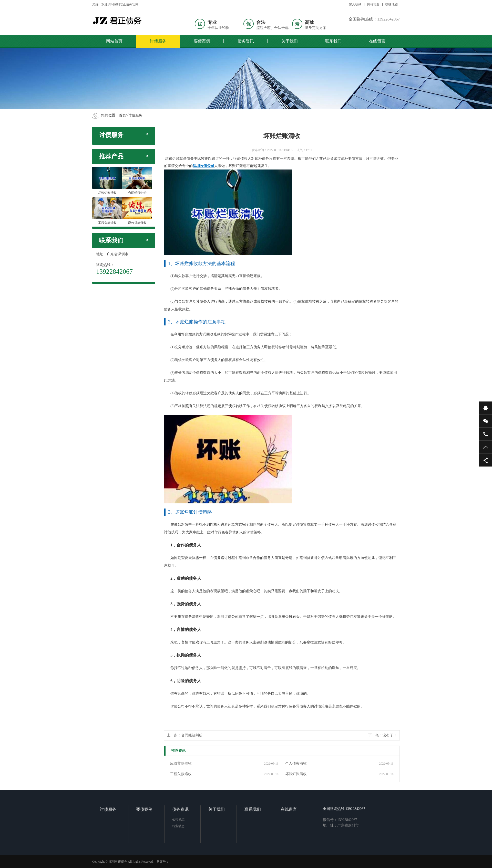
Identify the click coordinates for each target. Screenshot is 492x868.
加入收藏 (355, 4)
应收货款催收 (181, 763)
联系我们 (333, 41)
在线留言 (377, 41)
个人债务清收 (296, 763)
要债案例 (202, 41)
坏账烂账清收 (296, 774)
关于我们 (290, 41)
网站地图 (373, 4)
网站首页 (114, 41)
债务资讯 (246, 41)
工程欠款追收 (181, 774)
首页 (122, 115)
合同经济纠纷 (192, 735)
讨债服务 (158, 41)
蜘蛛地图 (392, 4)
